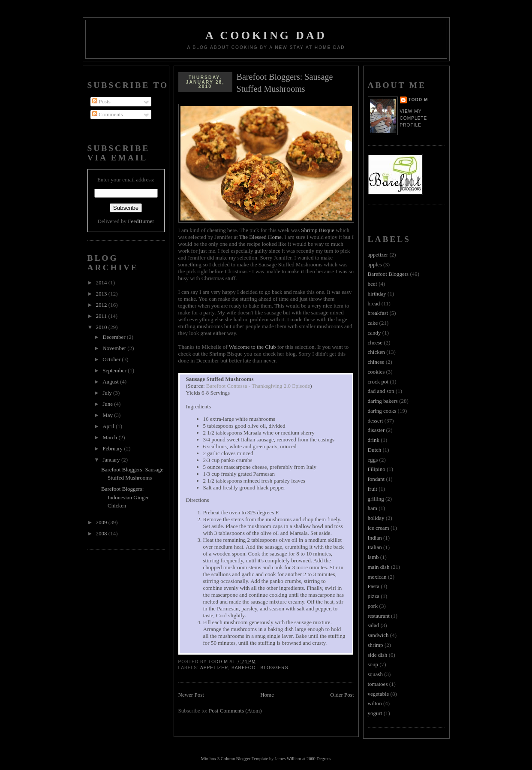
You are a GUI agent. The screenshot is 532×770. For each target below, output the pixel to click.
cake (373, 323)
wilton (375, 703)
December (115, 337)
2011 (102, 316)
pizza (374, 596)
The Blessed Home (260, 237)
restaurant (379, 616)
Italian (375, 547)
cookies (376, 372)
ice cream (379, 528)
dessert (376, 421)
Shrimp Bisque (318, 230)
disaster (376, 430)
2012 (102, 305)
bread (374, 303)
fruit (373, 489)
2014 (102, 282)
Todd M (418, 100)
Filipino (377, 469)
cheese (375, 343)
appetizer (214, 668)
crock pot (378, 382)
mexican (377, 577)
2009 (102, 522)
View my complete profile (414, 118)
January (112, 460)
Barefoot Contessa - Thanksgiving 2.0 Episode (258, 386)
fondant (376, 479)
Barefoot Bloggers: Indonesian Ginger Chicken (125, 497)
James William (288, 759)
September (115, 370)
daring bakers (383, 401)
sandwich (378, 635)
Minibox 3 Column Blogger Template (235, 759)
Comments (108, 114)
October (112, 359)
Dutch (375, 450)
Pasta (374, 586)
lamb (373, 557)
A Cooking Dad (266, 35)
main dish (379, 567)
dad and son (381, 391)
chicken (376, 352)
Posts (101, 101)
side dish (378, 655)
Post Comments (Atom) (235, 711)
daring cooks (382, 411)
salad (374, 625)
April (109, 426)
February (113, 448)
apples (375, 264)
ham (373, 508)
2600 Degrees (319, 759)
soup (373, 664)
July (108, 393)
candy (374, 333)
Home (267, 695)
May (108, 415)
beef (373, 284)
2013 (102, 294)
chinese (376, 362)
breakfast (378, 313)
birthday (377, 294)
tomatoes (378, 684)
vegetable (379, 694)
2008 (102, 533)
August (111, 382)
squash (375, 674)
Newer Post (191, 695)
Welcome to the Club (252, 347)
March (110, 437)
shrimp (376, 645)
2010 (102, 327)
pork (373, 606)
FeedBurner (141, 221)
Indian (375, 538)
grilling (376, 499)
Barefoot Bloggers (260, 668)
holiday (376, 518)
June (108, 404)
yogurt (375, 713)
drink (374, 440)
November (115, 348)
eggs (373, 460)
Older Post (342, 695)
